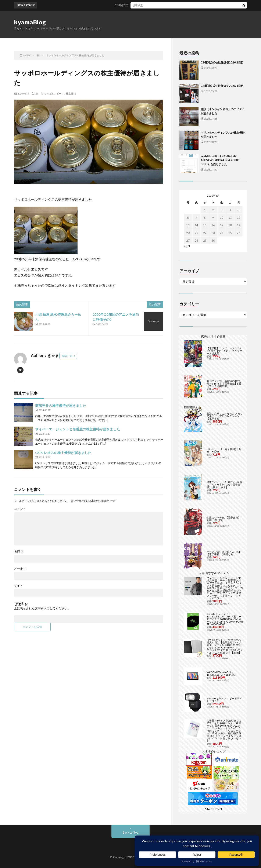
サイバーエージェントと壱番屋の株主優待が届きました (78, 429)
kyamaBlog (30, 22)
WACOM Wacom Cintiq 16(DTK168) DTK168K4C (221, 673)
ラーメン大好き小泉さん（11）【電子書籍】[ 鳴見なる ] (225, 553)
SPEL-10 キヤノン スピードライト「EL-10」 (224, 700)
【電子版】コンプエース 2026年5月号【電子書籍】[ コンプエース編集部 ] (224, 351)
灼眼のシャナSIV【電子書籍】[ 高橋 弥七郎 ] (224, 519)
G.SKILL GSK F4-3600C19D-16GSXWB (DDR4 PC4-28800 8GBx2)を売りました (220, 160)
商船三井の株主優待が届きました (61, 405)
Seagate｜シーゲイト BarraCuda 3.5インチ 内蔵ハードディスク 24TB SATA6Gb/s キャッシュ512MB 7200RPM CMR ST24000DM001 (225, 619)
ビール (60, 93)
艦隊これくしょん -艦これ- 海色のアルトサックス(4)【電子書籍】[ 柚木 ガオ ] (224, 485)
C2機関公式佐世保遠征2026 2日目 (137, 5)
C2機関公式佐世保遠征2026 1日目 (222, 86)
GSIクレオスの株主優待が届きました (63, 453)
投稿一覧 (67, 356)
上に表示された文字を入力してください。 (42, 608)
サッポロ (49, 93)
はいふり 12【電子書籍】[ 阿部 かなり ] (224, 450)
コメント (20, 509)
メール (20, 568)
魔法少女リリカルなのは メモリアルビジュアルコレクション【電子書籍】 (225, 416)
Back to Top (131, 832)
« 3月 (187, 246)
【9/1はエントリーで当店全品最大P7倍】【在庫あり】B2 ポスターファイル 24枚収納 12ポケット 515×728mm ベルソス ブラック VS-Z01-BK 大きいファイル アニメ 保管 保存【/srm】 (225, 646)
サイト (18, 586)
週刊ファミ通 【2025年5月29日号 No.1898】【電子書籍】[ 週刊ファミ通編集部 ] (225, 384)
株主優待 (71, 93)
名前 (19, 551)
